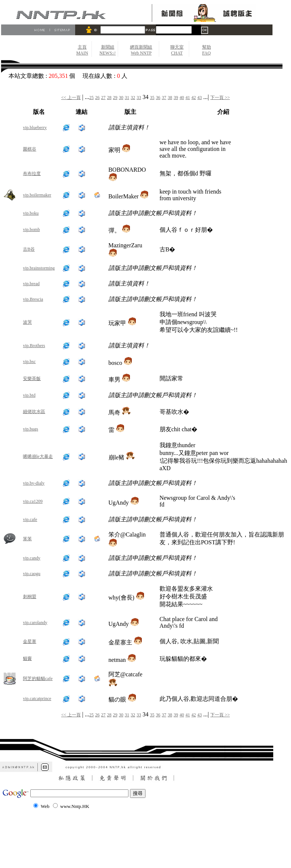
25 (91, 98)
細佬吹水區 (34, 412)
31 (127, 98)
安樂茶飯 (32, 379)
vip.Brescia (33, 299)
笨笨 (27, 539)
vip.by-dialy (34, 483)
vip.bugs (31, 429)
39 (176, 98)
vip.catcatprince (37, 699)
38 (170, 98)
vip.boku (31, 213)
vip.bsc (29, 362)
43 (200, 98)
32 (133, 98)
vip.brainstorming (39, 268)
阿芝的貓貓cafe (38, 679)
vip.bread (31, 284)
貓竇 (27, 659)
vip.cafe (30, 519)
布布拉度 (32, 174)
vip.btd (29, 395)
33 (139, 98)
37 (164, 98)
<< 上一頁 (71, 98)
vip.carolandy (35, 623)
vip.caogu (32, 574)
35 (152, 98)
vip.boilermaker (37, 195)
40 (182, 98)
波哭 (27, 322)
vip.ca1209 (33, 501)
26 (97, 98)
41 (188, 98)
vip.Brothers (34, 346)
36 (158, 98)
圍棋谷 (30, 149)
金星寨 (30, 641)
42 (194, 98)
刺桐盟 (30, 597)
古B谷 (29, 249)
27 (103, 98)
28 (109, 98)
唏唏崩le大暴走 (38, 456)
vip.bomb (31, 230)
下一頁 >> (220, 98)
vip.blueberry (35, 128)
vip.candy (32, 558)
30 (121, 98)
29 (115, 98)
